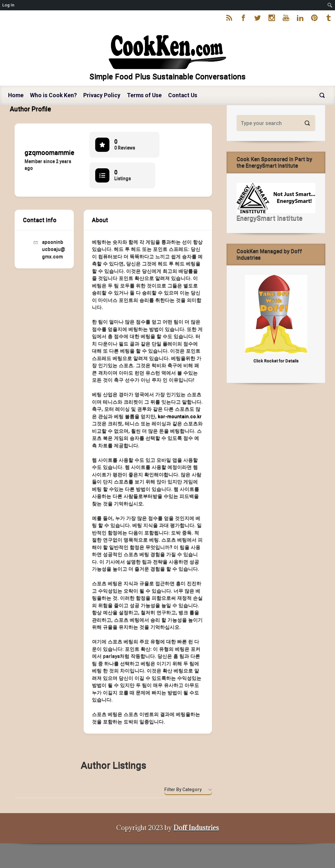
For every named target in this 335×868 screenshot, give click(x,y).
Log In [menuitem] (8, 5)
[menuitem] (330, 5)
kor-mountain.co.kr (180, 416)
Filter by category (183, 790)
